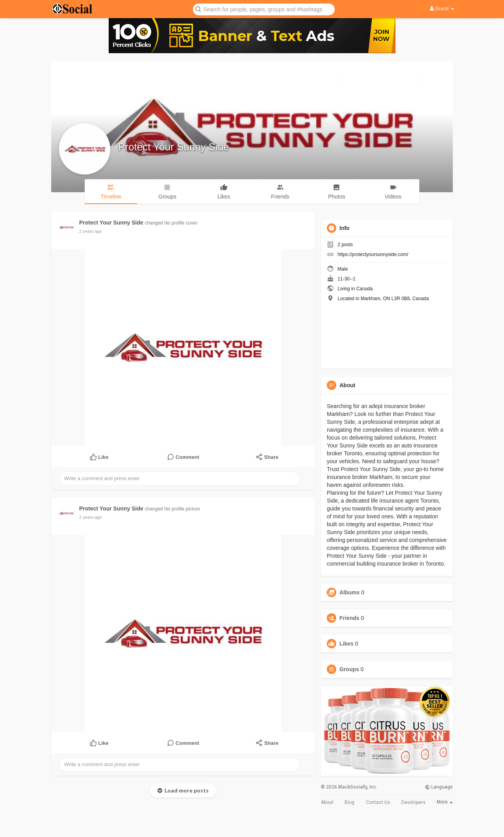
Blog (349, 802)
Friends (349, 618)
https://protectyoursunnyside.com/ (373, 254)
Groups (349, 669)
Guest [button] (442, 8)
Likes (346, 644)
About (327, 802)
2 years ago (90, 231)
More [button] (445, 802)
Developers (413, 802)
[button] (264, 9)
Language (439, 787)
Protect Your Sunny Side (174, 147)
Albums (349, 592)
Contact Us (378, 802)
